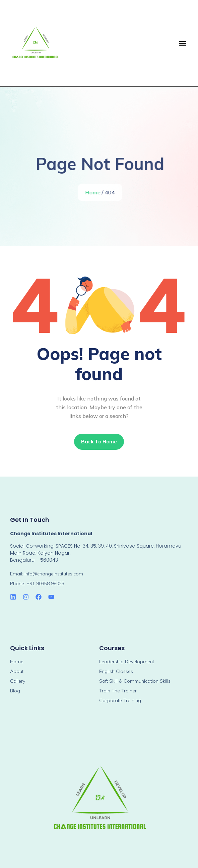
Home (94, 192)
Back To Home (99, 442)
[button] (182, 43)
